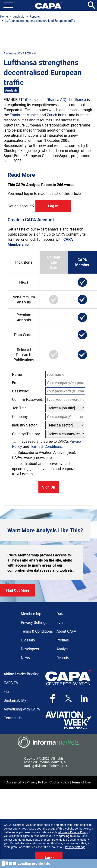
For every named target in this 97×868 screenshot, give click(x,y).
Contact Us (13, 718)
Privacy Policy (37, 782)
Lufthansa (78, 100)
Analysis (19, 16)
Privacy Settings (75, 847)
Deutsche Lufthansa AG (46, 100)
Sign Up (49, 487)
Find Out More (18, 590)
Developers (30, 649)
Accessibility (15, 782)
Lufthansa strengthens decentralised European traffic (40, 21)
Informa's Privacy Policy (73, 832)
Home (4, 16)
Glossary (28, 640)
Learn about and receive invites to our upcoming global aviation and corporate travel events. (45, 469)
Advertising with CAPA (22, 709)
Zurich (52, 115)
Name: (17, 374)
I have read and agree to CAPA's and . (47, 444)
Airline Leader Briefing (22, 674)
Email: (17, 383)
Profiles (63, 640)
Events (62, 622)
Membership (31, 614)
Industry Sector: (25, 425)
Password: (21, 391)
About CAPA (66, 631)
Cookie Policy (59, 782)
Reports (35, 16)
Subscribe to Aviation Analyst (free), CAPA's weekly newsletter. (44, 455)
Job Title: (20, 408)
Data (60, 614)
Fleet (8, 691)
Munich (33, 115)
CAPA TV (11, 683)
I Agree (48, 858)
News (25, 658)
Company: (20, 417)
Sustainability (15, 700)
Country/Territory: (26, 434)
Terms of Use (81, 782)
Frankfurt (17, 115)
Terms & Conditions (46, 446)
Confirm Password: (28, 399)
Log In (53, 206)
